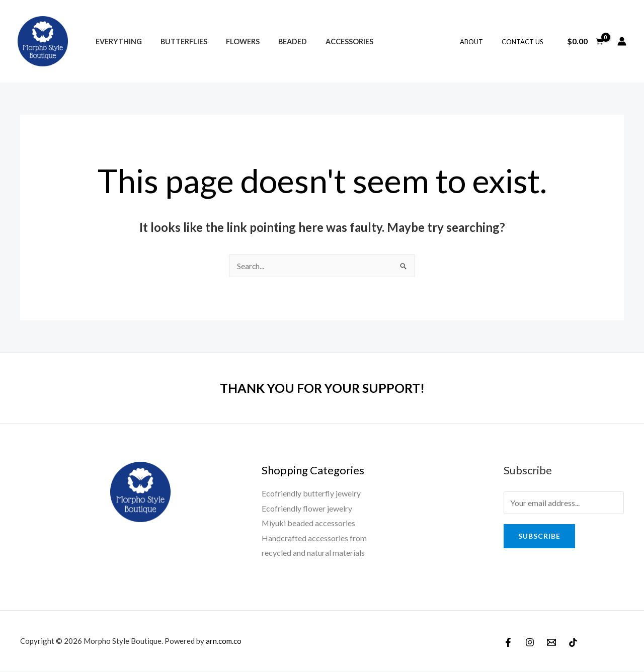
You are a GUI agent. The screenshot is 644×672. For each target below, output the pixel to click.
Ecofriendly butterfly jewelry (311, 493)
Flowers (232, 41)
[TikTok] (573, 643)
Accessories (331, 41)
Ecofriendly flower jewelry (307, 508)
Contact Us (525, 42)
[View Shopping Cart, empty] (585, 41)
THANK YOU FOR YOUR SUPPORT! (322, 388)
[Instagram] (530, 643)
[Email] (551, 643)
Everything (116, 41)
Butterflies (177, 41)
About (479, 42)
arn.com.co (224, 641)
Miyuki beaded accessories (309, 523)
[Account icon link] (622, 41)
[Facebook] (508, 643)
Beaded (278, 41)
